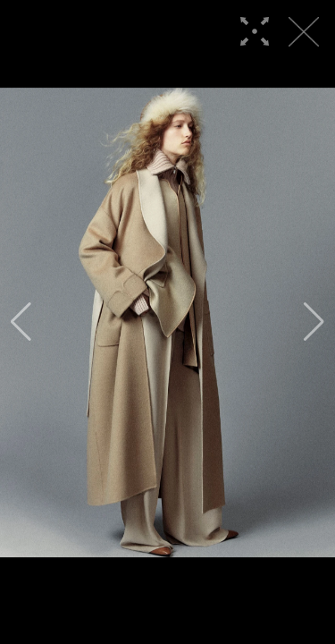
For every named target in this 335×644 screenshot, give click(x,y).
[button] (21, 322)
